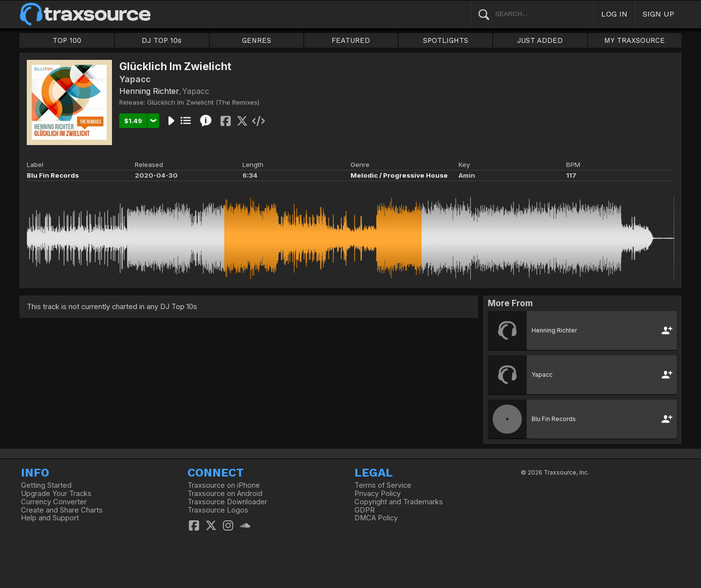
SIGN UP (658, 14)
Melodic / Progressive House (399, 175)
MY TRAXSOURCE (635, 40)
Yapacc (196, 91)
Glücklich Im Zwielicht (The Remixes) (203, 102)
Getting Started (46, 485)
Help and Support (50, 518)
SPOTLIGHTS (446, 40)
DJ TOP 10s (162, 40)
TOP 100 (67, 40)
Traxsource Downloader (227, 502)
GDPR (365, 510)
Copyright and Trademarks (399, 502)
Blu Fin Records (53, 175)
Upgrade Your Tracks (56, 494)
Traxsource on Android (225, 494)
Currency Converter (54, 502)
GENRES (257, 40)
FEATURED (351, 40)
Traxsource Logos (218, 510)
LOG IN (614, 14)
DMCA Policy (376, 518)
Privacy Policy (378, 494)
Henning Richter (149, 91)
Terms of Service (383, 485)
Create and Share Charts (62, 510)
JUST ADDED (540, 40)
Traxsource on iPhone (224, 485)
